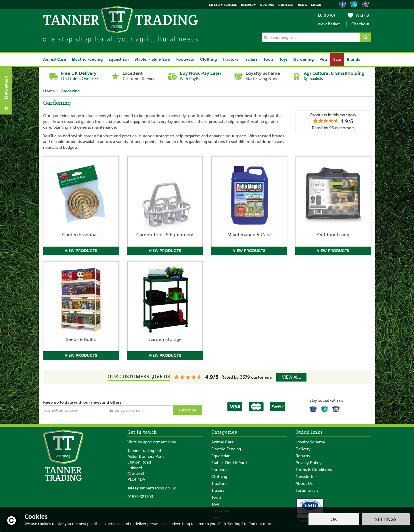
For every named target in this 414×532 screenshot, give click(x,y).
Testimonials (307, 490)
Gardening (303, 59)
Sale (337, 59)
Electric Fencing (226, 449)
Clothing (219, 477)
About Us (304, 484)
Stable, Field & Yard (229, 463)
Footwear (220, 470)
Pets (323, 59)
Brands (353, 59)
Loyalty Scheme (310, 442)
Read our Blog (325, 408)
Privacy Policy (308, 463)
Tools (216, 497)
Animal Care (223, 442)
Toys (215, 504)
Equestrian (221, 456)
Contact (286, 5)
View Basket (329, 24)
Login (316, 5)
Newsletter (306, 477)
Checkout (360, 24)
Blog (302, 5)
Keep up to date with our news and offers (82, 402)
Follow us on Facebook (314, 408)
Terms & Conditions (314, 470)
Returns (303, 456)
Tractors (219, 484)
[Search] (311, 37)
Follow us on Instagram (337, 408)
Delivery (303, 449)
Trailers (218, 490)
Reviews (267, 5)
